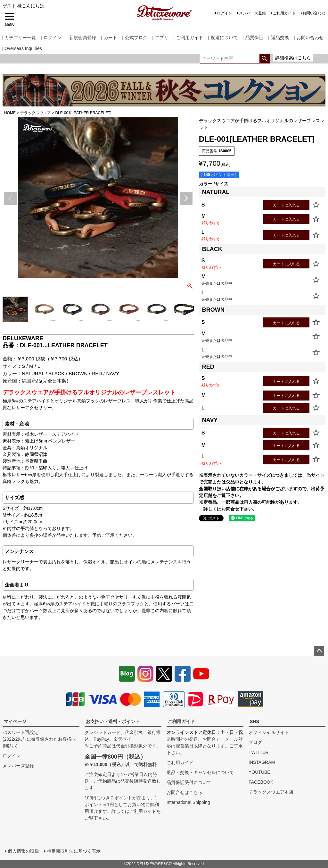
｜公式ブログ (134, 38)
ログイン (225, 13)
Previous (10, 198)
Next (186, 198)
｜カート (108, 38)
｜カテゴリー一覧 (18, 38)
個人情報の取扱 (23, 851)
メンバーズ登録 (252, 13)
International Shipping (188, 802)
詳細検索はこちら (293, 58)
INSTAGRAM (262, 762)
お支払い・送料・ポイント (113, 721)
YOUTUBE (259, 772)
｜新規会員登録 (80, 38)
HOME (10, 113)
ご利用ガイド (284, 13)
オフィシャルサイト (269, 732)
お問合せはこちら (184, 792)
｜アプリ (160, 38)
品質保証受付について (189, 782)
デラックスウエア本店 (271, 792)
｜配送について (222, 38)
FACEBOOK (261, 782)
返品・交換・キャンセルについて (200, 772)
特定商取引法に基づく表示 (74, 851)
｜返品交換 (278, 38)
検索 (264, 59)
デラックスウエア (36, 113)
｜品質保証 (252, 38)
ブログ (255, 742)
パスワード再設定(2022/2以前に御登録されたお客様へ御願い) (39, 739)
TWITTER (258, 752)
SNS (254, 721)
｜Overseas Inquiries (21, 48)
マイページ (15, 721)
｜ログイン (50, 38)
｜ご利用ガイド (187, 38)
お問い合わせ (314, 13)
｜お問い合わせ (308, 38)
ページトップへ (319, 651)
